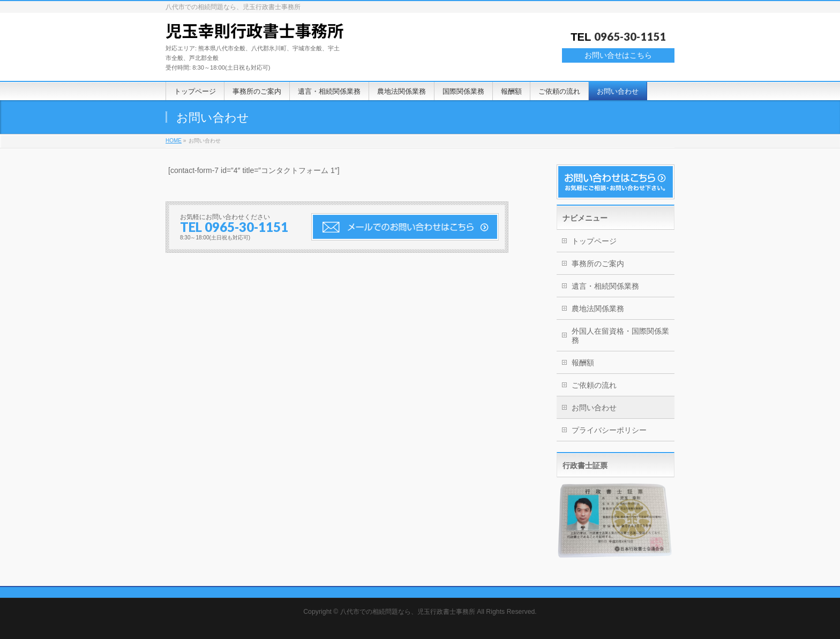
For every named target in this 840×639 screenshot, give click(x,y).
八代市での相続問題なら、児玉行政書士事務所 (408, 612)
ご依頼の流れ (594, 385)
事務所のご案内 (598, 264)
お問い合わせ (594, 408)
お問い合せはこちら (618, 55)
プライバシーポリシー (609, 430)
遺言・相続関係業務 (605, 286)
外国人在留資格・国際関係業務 (620, 336)
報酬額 (583, 363)
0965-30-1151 (630, 36)
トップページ (594, 241)
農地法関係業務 (598, 309)
